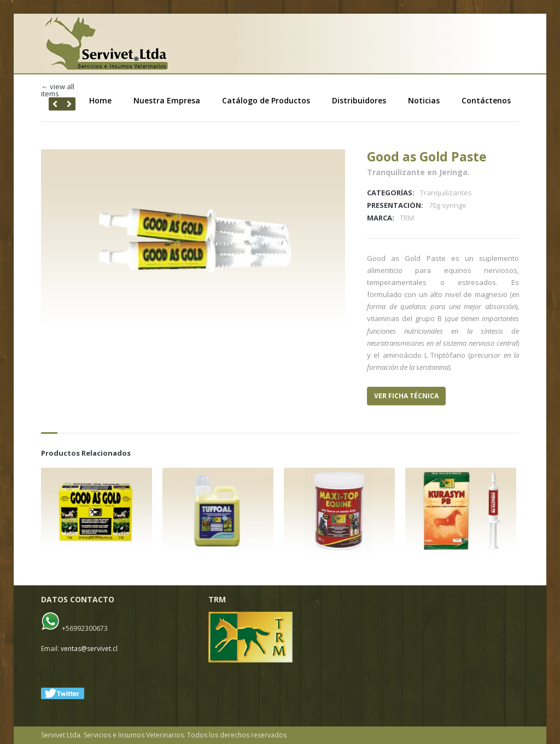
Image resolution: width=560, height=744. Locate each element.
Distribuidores (359, 101)
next (55, 104)
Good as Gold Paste (427, 156)
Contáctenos (486, 101)
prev (69, 104)
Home (100, 101)
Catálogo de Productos (266, 101)
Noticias (424, 101)
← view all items (58, 90)
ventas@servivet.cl (89, 649)
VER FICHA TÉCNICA (406, 396)
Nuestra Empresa (167, 101)
